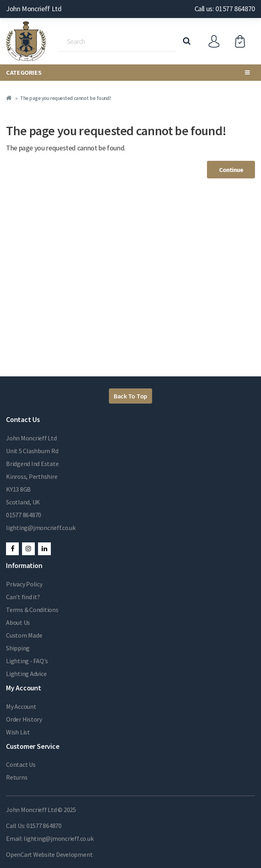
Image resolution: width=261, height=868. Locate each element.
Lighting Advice (26, 674)
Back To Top (130, 396)
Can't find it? (23, 597)
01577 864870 (24, 515)
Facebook (12, 549)
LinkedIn (44, 549)
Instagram (28, 549)
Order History (24, 719)
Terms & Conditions (32, 610)
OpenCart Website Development (49, 854)
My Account (21, 706)
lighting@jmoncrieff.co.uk (41, 528)
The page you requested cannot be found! (65, 98)
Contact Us (21, 764)
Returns (17, 777)
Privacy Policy (24, 584)
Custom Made (24, 635)
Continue (231, 170)
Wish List (18, 732)
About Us (18, 622)
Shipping (18, 648)
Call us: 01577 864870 (225, 9)
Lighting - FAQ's (27, 661)
